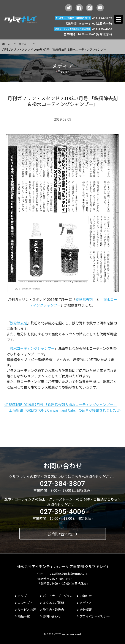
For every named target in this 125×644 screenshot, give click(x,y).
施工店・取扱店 (52, 610)
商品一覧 (22, 616)
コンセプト (24, 603)
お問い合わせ (62, 534)
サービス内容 (25, 610)
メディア (24, 44)
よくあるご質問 (52, 603)
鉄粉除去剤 (84, 299)
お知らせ (84, 596)
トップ (21, 596)
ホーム (6, 44)
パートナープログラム (56, 596)
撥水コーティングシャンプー (32, 348)
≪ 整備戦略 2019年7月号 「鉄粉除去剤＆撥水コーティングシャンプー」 (60, 404)
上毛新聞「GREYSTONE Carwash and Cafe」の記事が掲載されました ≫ (65, 410)
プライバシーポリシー (93, 616)
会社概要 (84, 610)
